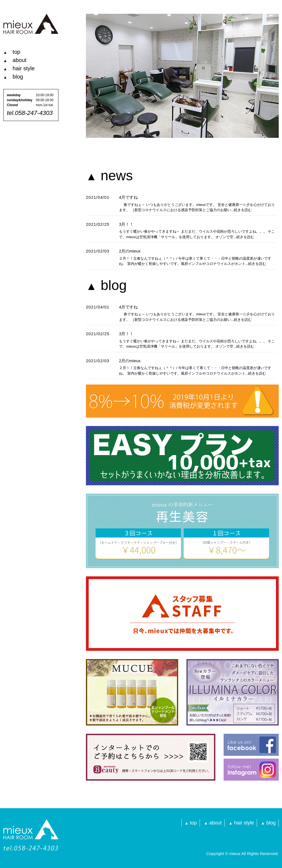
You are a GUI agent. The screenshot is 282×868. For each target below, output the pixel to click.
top (12, 52)
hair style (19, 68)
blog (13, 77)
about (15, 60)
